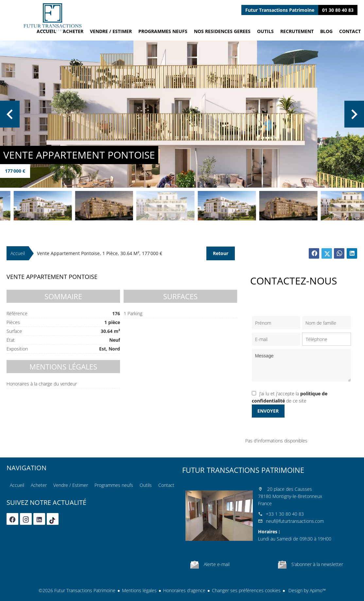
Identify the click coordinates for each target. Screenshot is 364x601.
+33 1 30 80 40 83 (285, 514)
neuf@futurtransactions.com (295, 521)
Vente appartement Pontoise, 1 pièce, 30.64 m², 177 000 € (100, 253)
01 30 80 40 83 (338, 10)
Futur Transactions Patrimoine (243, 470)
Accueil (52, 17)
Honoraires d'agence (184, 590)
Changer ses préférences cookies (246, 590)
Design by (306, 590)
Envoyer (268, 411)
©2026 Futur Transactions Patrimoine (77, 590)
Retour (221, 253)
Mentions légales (139, 590)
